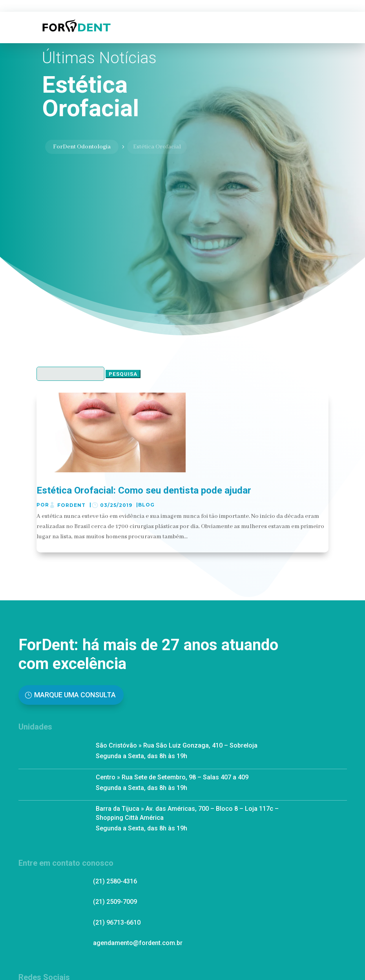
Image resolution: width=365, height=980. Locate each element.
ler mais (50, 547)
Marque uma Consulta (75, 695)
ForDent (71, 505)
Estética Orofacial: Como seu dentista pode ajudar (144, 490)
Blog (146, 505)
